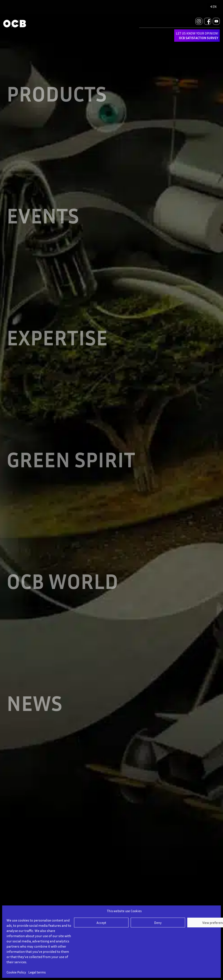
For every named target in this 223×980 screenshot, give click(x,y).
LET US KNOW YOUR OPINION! (197, 36)
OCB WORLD (63, 598)
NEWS (35, 724)
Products (58, 95)
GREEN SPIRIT (72, 473)
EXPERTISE (58, 347)
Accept (101, 923)
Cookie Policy (16, 972)
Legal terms (37, 972)
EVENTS (43, 221)
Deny (158, 923)
